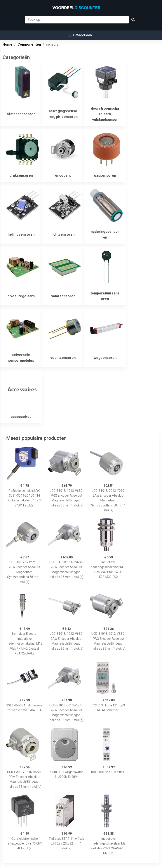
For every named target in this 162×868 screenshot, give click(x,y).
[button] (80, 35)
